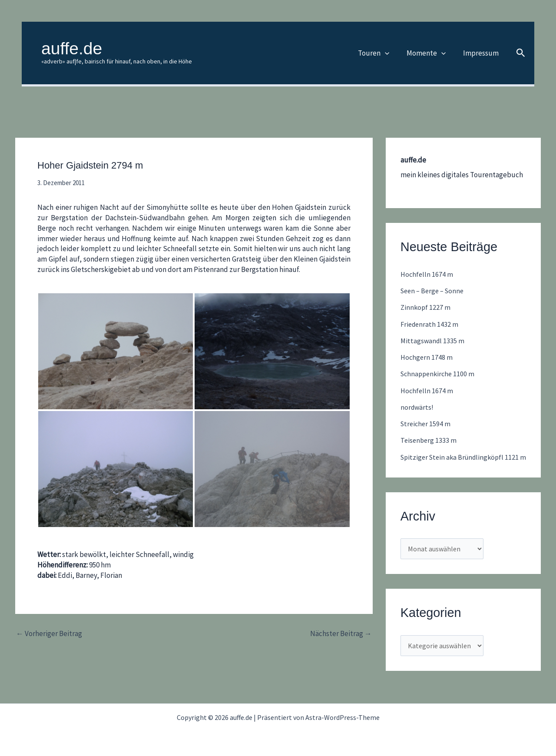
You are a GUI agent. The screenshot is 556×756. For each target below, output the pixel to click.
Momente (430, 53)
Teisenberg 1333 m (429, 440)
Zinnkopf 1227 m (426, 307)
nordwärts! (418, 407)
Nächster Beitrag (341, 634)
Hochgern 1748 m (427, 357)
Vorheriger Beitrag (49, 634)
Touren (380, 53)
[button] (391, 53)
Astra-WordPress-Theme (343, 717)
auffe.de (72, 48)
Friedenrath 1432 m (430, 324)
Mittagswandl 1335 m (433, 341)
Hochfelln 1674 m (427, 274)
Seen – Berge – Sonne (434, 291)
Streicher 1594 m (427, 424)
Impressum (482, 53)
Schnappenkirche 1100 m (439, 374)
